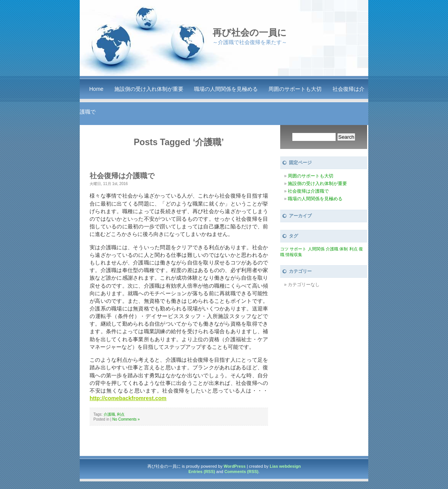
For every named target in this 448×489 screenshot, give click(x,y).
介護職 (109, 414)
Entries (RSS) (202, 472)
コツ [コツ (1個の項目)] (284, 249)
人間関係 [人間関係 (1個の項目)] (316, 249)
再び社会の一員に (250, 32)
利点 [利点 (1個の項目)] (353, 249)
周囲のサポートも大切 (295, 89)
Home (96, 89)
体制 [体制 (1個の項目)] (344, 249)
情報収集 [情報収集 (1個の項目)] (294, 255)
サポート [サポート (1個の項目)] (298, 249)
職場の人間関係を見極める (226, 89)
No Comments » (126, 419)
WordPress (235, 466)
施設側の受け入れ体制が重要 (149, 89)
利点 (121, 414)
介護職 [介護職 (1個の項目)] (332, 249)
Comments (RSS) (241, 472)
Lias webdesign (285, 466)
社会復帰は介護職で (122, 176)
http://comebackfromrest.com (128, 398)
